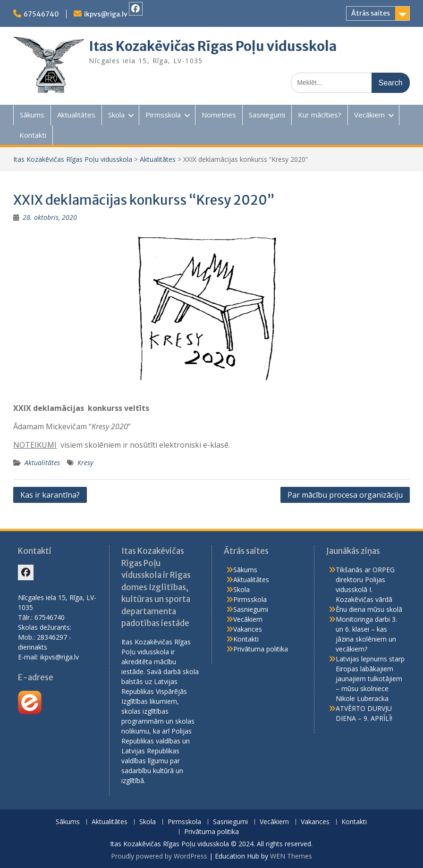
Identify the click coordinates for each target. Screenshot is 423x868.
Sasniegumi (267, 115)
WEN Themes (291, 856)
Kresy (85, 463)
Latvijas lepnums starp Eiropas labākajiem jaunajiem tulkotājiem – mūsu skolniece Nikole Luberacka (370, 679)
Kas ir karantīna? (50, 495)
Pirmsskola (163, 115)
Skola (116, 115)
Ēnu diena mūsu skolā (369, 609)
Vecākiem (369, 115)
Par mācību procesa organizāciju (345, 495)
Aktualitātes (76, 115)
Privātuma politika (261, 649)
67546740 (41, 14)
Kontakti (33, 135)
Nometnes (219, 115)
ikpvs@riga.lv (106, 14)
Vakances (248, 629)
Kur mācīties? (320, 115)
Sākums (32, 115)
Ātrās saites (371, 13)
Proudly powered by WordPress (159, 856)
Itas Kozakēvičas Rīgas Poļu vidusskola (213, 46)
